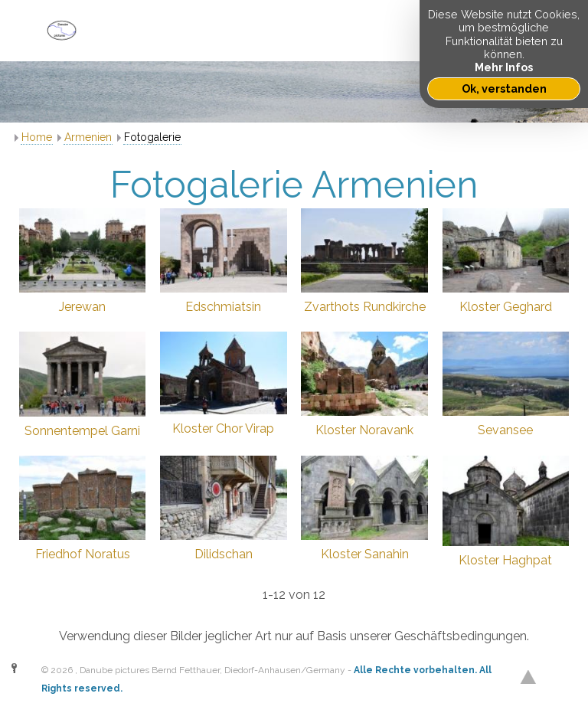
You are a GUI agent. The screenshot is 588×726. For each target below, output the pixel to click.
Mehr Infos (504, 67)
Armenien (88, 137)
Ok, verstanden (504, 88)
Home (37, 137)
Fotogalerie (152, 137)
